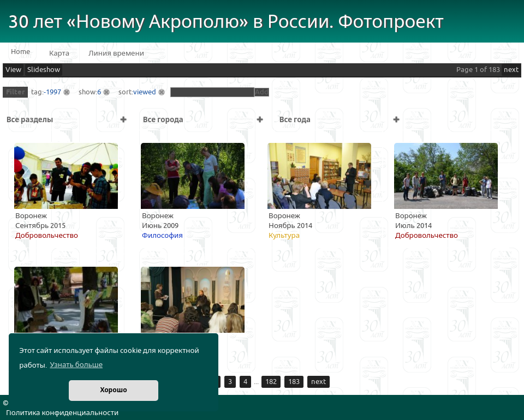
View (13, 70)
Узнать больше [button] (76, 365)
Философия (162, 236)
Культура (284, 236)
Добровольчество (47, 236)
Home (20, 52)
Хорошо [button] (113, 390)
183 (294, 382)
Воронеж (31, 216)
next (511, 70)
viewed (145, 92)
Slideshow (44, 70)
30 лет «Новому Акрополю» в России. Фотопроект (226, 22)
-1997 (52, 92)
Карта (59, 53)
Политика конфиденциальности (62, 413)
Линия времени (116, 53)
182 (271, 382)
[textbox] (212, 92)
